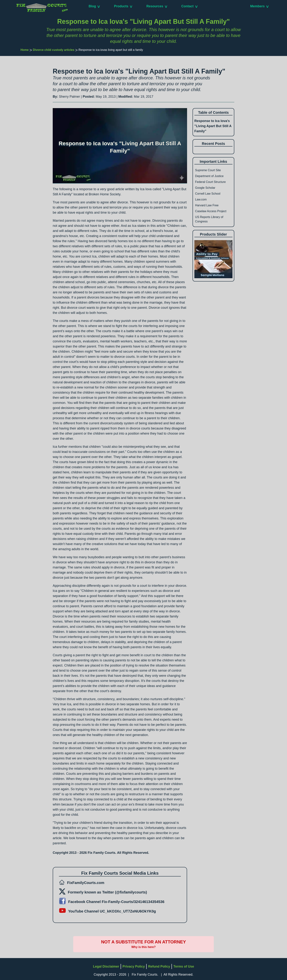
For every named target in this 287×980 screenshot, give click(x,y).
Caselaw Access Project (211, 211)
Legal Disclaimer (106, 966)
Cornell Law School (208, 194)
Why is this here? (143, 947)
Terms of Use (184, 966)
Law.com (201, 199)
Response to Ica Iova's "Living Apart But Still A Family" (213, 126)
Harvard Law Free (207, 205)
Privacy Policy (134, 966)
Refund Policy (159, 966)
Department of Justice (209, 176)
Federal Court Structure (210, 182)
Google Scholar (205, 188)
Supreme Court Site (208, 170)
